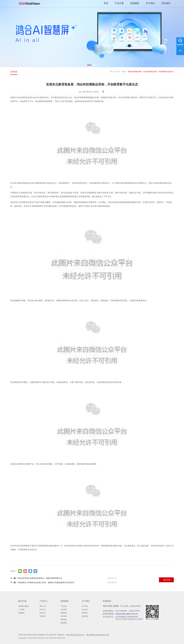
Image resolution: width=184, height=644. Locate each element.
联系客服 (64, 623)
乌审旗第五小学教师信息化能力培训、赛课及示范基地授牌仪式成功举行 (63, 583)
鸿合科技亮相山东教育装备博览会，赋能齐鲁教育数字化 (63, 578)
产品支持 (64, 606)
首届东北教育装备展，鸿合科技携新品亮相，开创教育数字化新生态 (151, 72)
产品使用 (64, 610)
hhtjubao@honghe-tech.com (127, 614)
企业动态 (14, 72)
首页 (106, 3)
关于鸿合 (85, 606)
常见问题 (64, 616)
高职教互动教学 (24, 606)
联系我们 (85, 613)
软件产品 (43, 610)
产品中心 (44, 601)
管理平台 (43, 613)
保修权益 (64, 613)
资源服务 (135, 3)
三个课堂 (21, 610)
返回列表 (167, 580)
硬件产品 (43, 606)
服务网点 (64, 620)
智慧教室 (21, 613)
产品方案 (119, 3)
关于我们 (150, 3)
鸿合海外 (166, 3)
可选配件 (43, 616)
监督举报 (85, 616)
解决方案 (22, 601)
